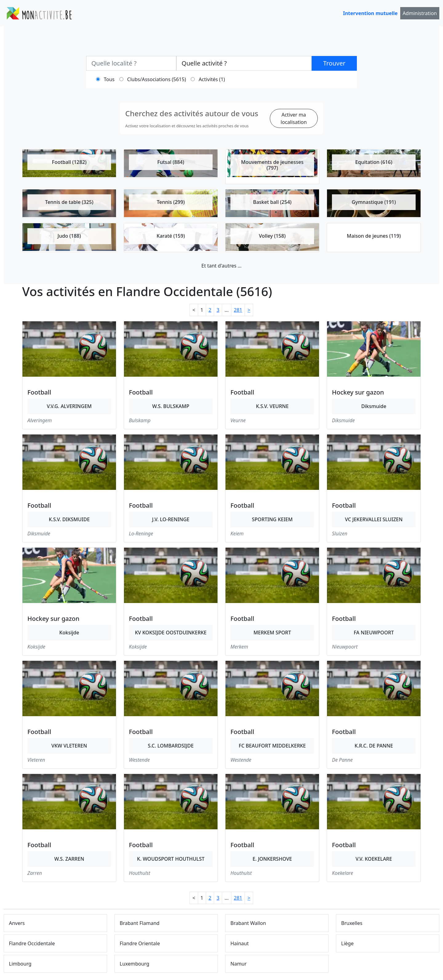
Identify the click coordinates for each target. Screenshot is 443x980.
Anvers (17, 923)
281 (238, 310)
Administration (420, 13)
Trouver (334, 63)
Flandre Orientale (140, 943)
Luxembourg (134, 964)
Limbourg (20, 964)
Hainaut (240, 943)
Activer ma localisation (294, 118)
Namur (239, 964)
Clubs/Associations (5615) (156, 79)
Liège (347, 943)
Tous (109, 79)
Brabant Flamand (140, 923)
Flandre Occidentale (32, 943)
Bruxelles (352, 923)
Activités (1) (212, 79)
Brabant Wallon (248, 923)
